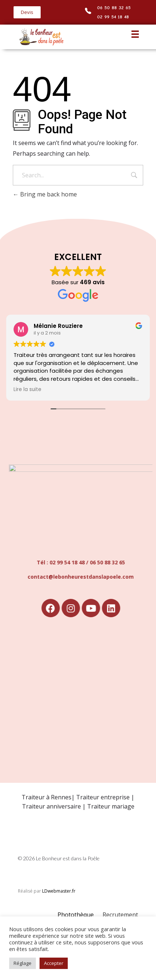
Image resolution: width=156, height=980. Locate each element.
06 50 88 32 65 (114, 8)
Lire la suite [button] (27, 390)
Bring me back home (45, 194)
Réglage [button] (23, 963)
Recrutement (120, 915)
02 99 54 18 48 (113, 17)
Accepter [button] (54, 963)
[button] (27, 12)
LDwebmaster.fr (59, 891)
